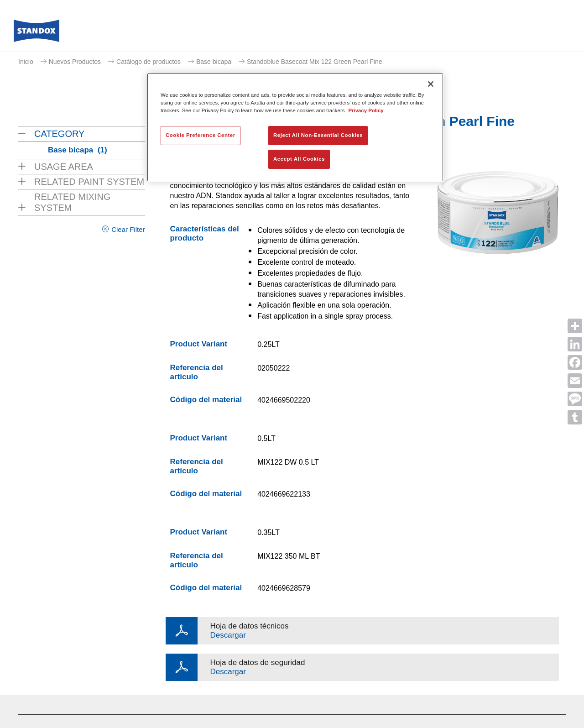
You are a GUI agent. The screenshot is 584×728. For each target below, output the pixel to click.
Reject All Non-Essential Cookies (318, 135)
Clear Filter (128, 229)
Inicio (26, 62)
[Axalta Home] (36, 33)
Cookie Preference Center (201, 135)
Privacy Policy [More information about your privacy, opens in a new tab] (366, 110)
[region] (295, 127)
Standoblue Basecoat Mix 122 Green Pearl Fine (315, 62)
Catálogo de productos (149, 62)
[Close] (431, 84)
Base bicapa (214, 62)
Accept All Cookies (299, 159)
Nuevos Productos (75, 62)
